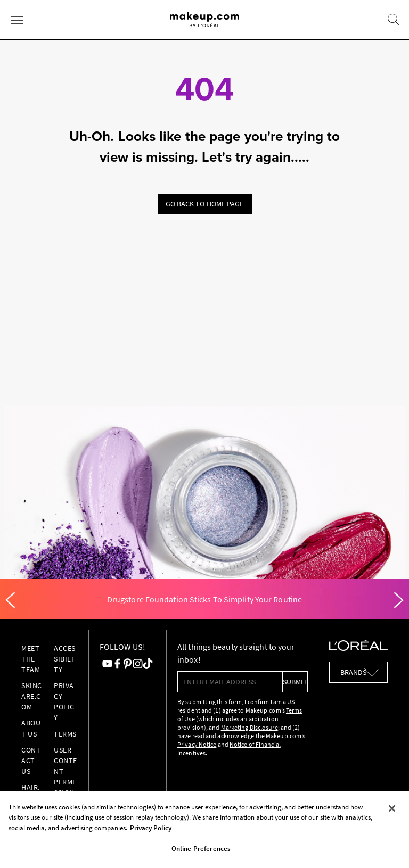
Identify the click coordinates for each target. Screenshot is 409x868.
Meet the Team (31, 659)
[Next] (399, 600)
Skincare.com (32, 696)
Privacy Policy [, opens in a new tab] (151, 828)
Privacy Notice (197, 744)
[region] (204, 830)
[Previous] (10, 600)
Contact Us (31, 760)
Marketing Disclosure (250, 727)
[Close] (392, 808)
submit (295, 682)
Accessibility (65, 659)
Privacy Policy (64, 701)
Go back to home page (205, 204)
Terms (65, 734)
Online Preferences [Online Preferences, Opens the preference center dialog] (201, 849)
